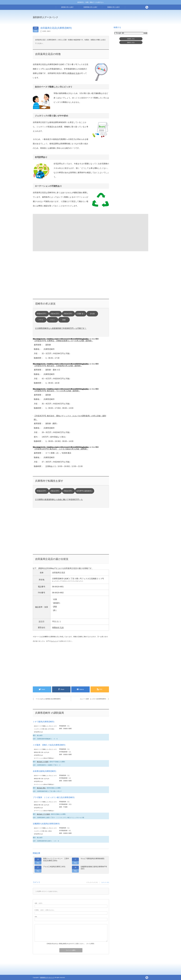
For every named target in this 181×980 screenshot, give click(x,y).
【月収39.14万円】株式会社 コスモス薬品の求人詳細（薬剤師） (61, 449)
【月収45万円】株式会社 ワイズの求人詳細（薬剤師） (57, 391)
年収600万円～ (42, 314)
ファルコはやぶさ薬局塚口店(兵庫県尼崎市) (48, 699)
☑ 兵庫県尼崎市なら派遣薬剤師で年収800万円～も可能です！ (61, 328)
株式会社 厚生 (41, 788)
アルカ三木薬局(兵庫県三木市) (54, 867)
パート (41, 320)
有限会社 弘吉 (74, 73)
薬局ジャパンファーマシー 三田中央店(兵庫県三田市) (56, 860)
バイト (52, 320)
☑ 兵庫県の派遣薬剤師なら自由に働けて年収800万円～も (59, 499)
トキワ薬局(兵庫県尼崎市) (44, 722)
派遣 (64, 320)
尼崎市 (49, 31)
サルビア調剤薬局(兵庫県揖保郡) (92, 859)
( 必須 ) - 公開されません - (45, 910)
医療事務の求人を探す (90, 7)
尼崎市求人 (131, 42)
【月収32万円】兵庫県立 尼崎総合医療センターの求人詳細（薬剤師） (63, 341)
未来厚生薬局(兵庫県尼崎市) (44, 771)
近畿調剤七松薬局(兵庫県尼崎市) (46, 824)
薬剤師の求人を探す (67, 7)
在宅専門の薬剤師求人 (84, 491)
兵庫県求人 (131, 39)
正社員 (92, 314)
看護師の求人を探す (114, 7)
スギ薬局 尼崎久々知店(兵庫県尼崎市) (49, 745)
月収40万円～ (55, 314)
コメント (54, 641)
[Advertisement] (109, 19)
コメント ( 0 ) (105, 882)
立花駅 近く (81, 314)
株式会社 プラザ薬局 (43, 814)
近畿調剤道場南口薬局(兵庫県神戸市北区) (94, 868)
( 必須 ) (38, 903)
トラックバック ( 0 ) (92, 882)
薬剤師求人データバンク (45, 17)
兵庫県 (44, 31)
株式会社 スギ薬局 (43, 762)
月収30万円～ (68, 314)
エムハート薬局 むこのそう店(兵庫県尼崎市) (93, 699)
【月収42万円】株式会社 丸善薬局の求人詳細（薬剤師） (58, 366)
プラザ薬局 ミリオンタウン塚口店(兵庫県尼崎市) (54, 797)
